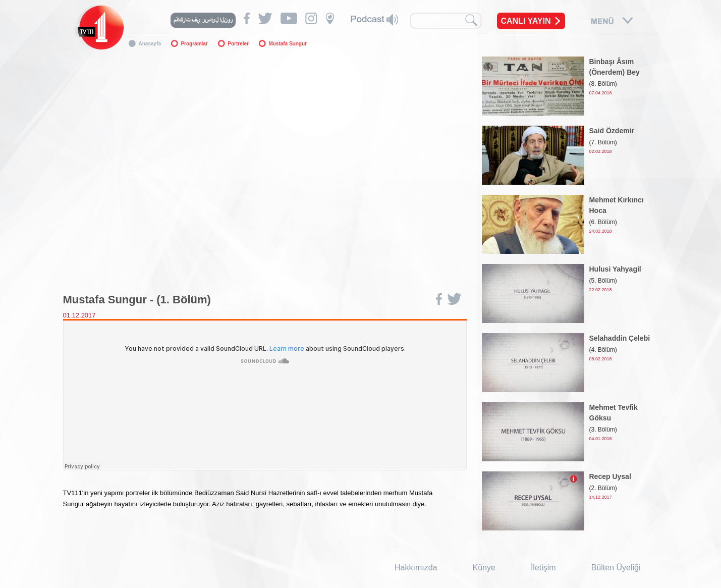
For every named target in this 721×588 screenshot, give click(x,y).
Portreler (238, 44)
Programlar (194, 44)
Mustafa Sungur (288, 44)
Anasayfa (150, 44)
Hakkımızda (416, 568)
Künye (484, 568)
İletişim (543, 568)
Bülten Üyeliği (616, 568)
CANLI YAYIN (526, 21)
